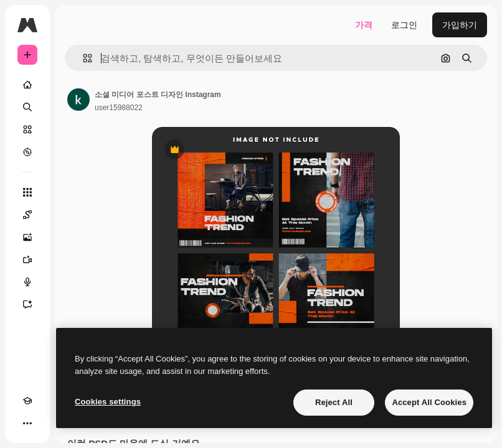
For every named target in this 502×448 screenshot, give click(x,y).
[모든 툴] (27, 192)
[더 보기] (27, 423)
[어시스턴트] (27, 304)
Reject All (334, 402)
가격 (364, 25)
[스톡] (27, 129)
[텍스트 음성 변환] (27, 282)
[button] (83, 58)
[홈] (27, 85)
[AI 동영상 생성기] (27, 259)
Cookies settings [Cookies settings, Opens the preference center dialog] (108, 402)
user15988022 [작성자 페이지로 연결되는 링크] (119, 108)
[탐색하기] (27, 152)
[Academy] (27, 401)
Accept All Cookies (429, 402)
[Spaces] (27, 215)
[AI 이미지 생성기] (27, 237)
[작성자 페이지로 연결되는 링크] (78, 100)
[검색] (27, 107)
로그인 (404, 25)
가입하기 (460, 25)
